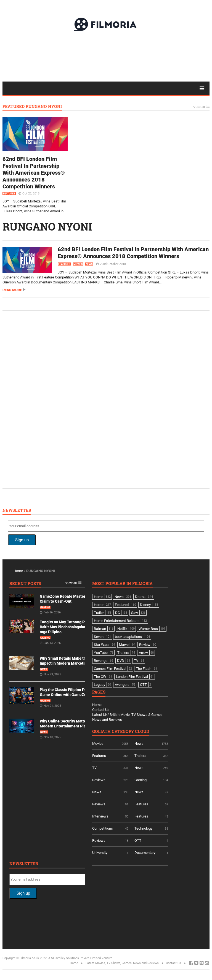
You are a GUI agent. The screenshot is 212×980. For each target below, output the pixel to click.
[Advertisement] (106, 56)
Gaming (45, 607)
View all (199, 107)
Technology (143, 828)
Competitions (103, 828)
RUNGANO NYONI (47, 226)
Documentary (145, 853)
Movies (78, 264)
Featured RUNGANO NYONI (32, 107)
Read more (12, 290)
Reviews (99, 780)
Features (9, 194)
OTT (138, 840)
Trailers (140, 756)
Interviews (100, 816)
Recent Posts (25, 584)
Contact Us (101, 710)
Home (18, 571)
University (100, 853)
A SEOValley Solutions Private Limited (75, 958)
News (89, 264)
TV (94, 768)
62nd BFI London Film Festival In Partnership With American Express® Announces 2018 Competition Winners (34, 173)
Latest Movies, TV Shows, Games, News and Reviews (122, 963)
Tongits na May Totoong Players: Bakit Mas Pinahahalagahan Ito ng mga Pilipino (69, 627)
